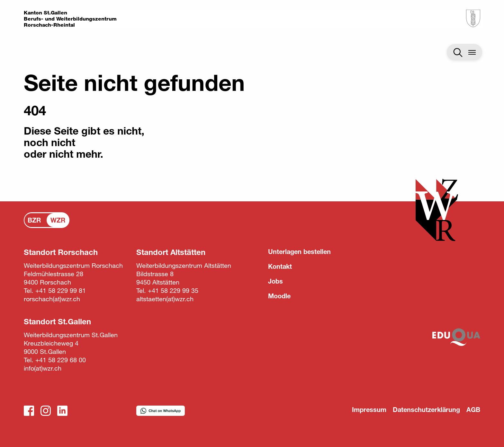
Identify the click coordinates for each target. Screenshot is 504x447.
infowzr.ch (43, 368)
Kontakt (280, 266)
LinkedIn (62, 411)
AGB (473, 410)
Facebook (29, 411)
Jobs (275, 281)
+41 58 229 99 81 (61, 290)
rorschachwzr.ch (52, 299)
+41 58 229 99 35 (173, 290)
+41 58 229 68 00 (61, 360)
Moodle (279, 296)
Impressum (369, 410)
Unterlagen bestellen (299, 252)
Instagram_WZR (46, 411)
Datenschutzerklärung (426, 410)
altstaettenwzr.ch (165, 299)
